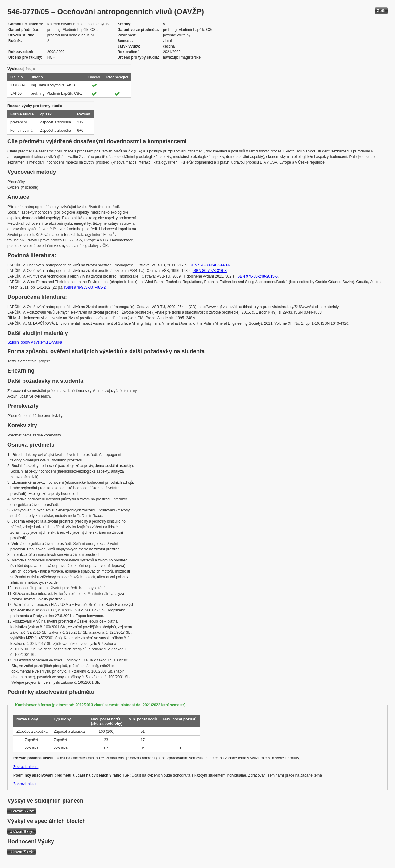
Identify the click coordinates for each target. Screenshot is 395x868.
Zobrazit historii (26, 767)
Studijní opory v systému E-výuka (35, 342)
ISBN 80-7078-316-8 (210, 271)
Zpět (381, 11)
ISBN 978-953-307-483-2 (85, 287)
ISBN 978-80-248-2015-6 (257, 276)
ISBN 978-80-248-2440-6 (209, 265)
